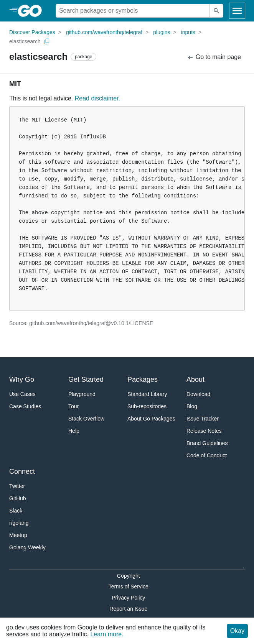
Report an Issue (128, 609)
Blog (192, 406)
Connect (22, 472)
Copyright (129, 576)
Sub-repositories (147, 406)
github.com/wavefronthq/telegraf (104, 32)
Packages (143, 379)
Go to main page (214, 57)
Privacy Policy (128, 598)
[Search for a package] (133, 11)
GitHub (18, 498)
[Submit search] (216, 11)
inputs (188, 32)
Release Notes (204, 431)
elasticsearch (25, 41)
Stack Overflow (86, 419)
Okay (237, 631)
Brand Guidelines (207, 443)
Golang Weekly (27, 547)
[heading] (32, 11)
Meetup (18, 535)
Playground (82, 394)
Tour (73, 406)
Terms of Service (129, 586)
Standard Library (147, 394)
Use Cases (22, 394)
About (195, 379)
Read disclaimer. (97, 98)
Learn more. (107, 634)
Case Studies (25, 406)
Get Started (86, 379)
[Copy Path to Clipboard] (47, 41)
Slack (16, 511)
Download (198, 394)
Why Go (22, 379)
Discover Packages (32, 32)
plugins (162, 32)
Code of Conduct (207, 455)
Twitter (17, 486)
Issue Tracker (203, 419)
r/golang (19, 523)
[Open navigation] (237, 11)
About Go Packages (151, 419)
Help (74, 431)
